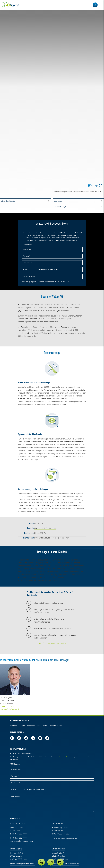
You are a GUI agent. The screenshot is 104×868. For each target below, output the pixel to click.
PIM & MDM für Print (60, 587)
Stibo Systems (24, 491)
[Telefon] (41, 862)
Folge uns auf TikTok (47, 828)
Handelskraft (56, 815)
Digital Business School (30, 815)
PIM (50, 442)
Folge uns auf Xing (19, 828)
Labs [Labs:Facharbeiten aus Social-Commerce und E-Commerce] (45, 815)
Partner (37, 497)
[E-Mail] (51, 862)
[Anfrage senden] (60, 862)
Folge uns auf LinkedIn (12, 828)
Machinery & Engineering (45, 578)
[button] (95, 5)
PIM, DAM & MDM (42, 587)
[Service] (52, 862)
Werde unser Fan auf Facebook (26, 828)
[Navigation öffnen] (101, 5)
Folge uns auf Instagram (33, 828)
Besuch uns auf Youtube (40, 828)
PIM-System (77, 543)
